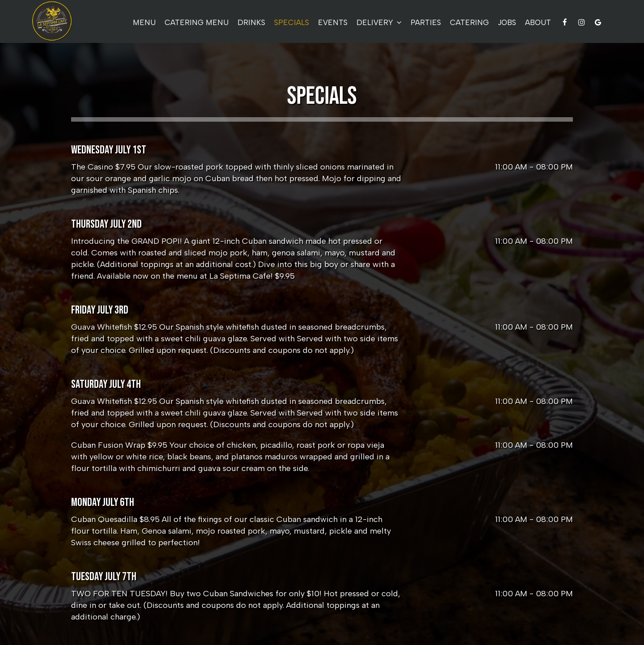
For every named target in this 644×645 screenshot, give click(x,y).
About (538, 22)
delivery (379, 22)
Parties (426, 22)
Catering (469, 22)
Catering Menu (197, 22)
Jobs (507, 22)
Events (333, 22)
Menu (144, 22)
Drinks (251, 22)
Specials (292, 22)
